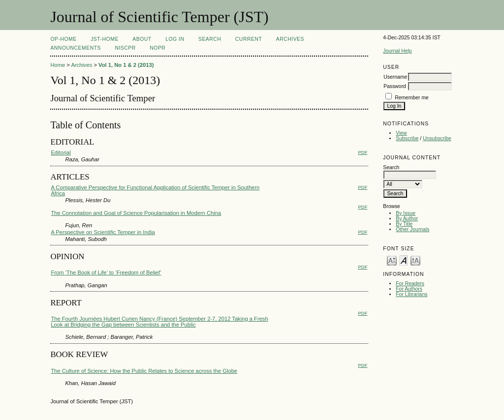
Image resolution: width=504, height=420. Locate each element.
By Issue (406, 213)
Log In (175, 39)
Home (58, 65)
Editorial (61, 152)
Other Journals (412, 229)
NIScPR (125, 48)
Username (395, 77)
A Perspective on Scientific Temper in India (103, 232)
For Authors (409, 289)
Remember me (412, 98)
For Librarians (411, 294)
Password (395, 86)
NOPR (157, 48)
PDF (363, 152)
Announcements (76, 48)
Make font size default (404, 260)
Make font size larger (415, 260)
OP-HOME (63, 39)
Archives (290, 39)
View (401, 133)
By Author (407, 219)
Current (249, 39)
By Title (404, 224)
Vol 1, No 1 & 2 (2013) (126, 65)
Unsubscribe (437, 138)
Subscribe (407, 138)
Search (210, 39)
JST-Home (105, 39)
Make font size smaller (392, 260)
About (142, 39)
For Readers (410, 284)
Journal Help (397, 51)
